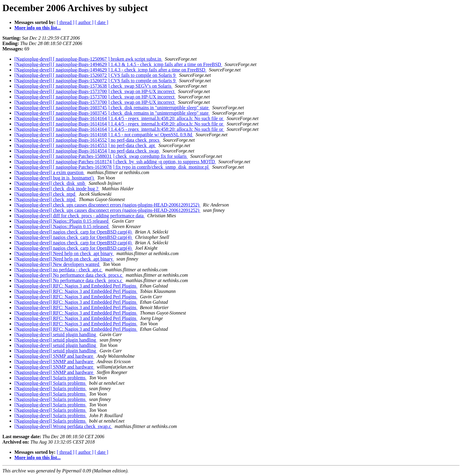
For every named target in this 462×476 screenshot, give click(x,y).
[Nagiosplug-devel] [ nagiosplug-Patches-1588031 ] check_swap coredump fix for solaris (101, 156)
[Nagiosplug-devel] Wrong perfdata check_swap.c (63, 426)
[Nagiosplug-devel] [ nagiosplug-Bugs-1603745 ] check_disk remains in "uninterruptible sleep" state (112, 108)
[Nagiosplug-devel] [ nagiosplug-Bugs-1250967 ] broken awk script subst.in (88, 59)
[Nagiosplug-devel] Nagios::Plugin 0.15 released (62, 221)
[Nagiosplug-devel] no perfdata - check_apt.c (59, 270)
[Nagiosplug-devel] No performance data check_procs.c (69, 275)
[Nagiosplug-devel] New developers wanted (57, 264)
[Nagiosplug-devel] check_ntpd (45, 194)
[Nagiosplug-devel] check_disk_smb (50, 183)
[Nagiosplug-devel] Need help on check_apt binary (64, 253)
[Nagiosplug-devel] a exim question (50, 172)
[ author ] (85, 22)
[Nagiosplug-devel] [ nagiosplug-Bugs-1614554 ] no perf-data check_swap (87, 151)
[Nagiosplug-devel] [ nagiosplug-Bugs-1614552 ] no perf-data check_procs (88, 140)
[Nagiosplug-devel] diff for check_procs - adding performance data (80, 216)
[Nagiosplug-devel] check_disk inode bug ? (57, 189)
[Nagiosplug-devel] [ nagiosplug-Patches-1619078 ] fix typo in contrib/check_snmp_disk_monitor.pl (112, 167)
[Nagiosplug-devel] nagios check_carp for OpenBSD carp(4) (74, 232)
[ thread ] (66, 22)
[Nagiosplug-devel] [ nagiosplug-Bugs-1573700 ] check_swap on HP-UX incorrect (95, 91)
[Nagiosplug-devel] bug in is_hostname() (55, 178)
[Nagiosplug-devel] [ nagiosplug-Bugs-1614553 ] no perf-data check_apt (85, 145)
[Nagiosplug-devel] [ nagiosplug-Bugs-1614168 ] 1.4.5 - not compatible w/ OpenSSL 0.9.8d (104, 135)
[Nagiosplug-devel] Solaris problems (50, 378)
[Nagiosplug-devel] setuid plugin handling (56, 334)
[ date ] (101, 22)
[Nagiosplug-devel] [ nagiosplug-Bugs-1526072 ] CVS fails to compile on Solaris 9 (96, 75)
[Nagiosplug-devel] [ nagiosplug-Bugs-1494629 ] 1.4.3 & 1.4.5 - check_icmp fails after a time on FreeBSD (118, 64)
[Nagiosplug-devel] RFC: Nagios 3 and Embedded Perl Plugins (76, 286)
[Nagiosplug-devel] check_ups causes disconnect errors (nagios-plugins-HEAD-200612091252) (107, 205)
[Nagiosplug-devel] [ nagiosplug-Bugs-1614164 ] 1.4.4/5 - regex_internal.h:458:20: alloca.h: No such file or (119, 118)
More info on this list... (38, 28)
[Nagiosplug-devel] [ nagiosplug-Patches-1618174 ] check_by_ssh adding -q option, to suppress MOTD (115, 162)
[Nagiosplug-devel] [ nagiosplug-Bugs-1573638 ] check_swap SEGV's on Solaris (93, 86)
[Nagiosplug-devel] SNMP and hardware (54, 356)
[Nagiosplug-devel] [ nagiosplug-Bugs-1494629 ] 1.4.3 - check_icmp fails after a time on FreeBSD (110, 70)
